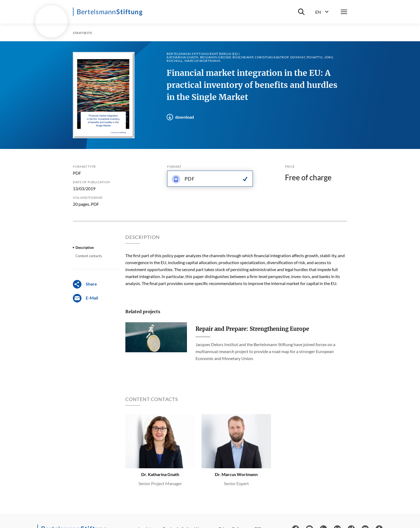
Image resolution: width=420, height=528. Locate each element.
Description (85, 248)
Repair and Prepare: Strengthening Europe (252, 329)
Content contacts (89, 256)
